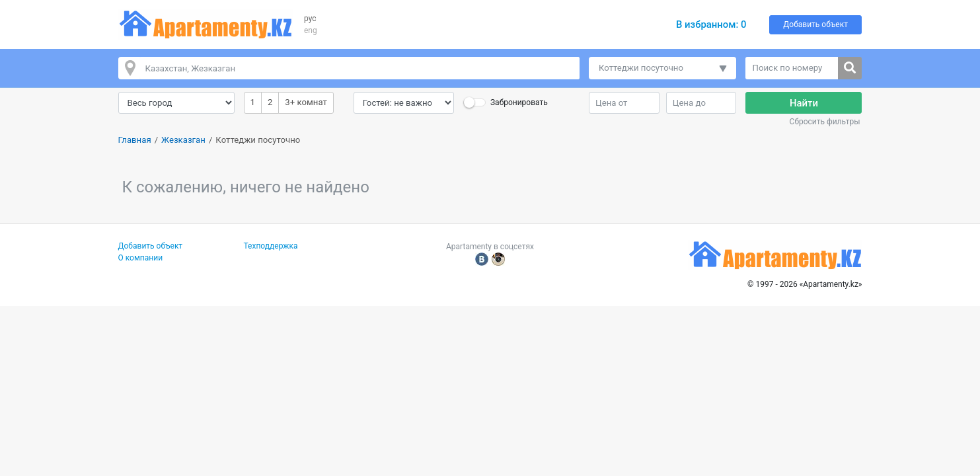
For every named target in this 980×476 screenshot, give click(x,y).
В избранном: (711, 24)
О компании (141, 258)
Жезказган (183, 140)
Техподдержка (271, 246)
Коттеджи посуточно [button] (641, 68)
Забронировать (519, 102)
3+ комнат (306, 101)
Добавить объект (815, 24)
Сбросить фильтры (825, 122)
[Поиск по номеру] (792, 68)
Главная (135, 140)
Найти (804, 103)
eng (311, 30)
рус (310, 19)
